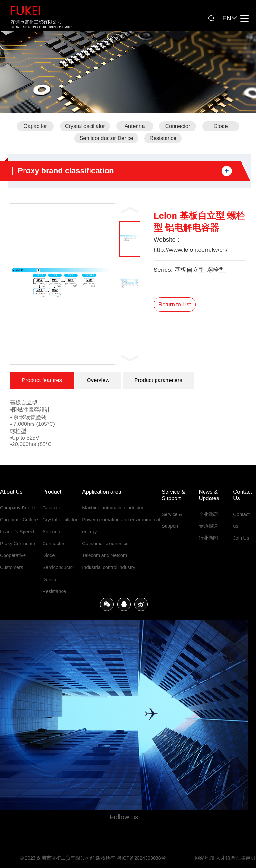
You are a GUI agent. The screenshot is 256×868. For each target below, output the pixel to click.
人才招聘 (225, 858)
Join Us (241, 538)
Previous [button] (130, 210)
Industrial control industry (109, 567)
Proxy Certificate (18, 544)
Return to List (175, 304)
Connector (178, 126)
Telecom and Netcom (104, 555)
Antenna (134, 126)
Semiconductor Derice (106, 138)
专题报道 (208, 526)
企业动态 (208, 514)
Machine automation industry (113, 508)
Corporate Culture (19, 520)
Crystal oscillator (85, 126)
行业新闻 (208, 538)
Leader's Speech (18, 532)
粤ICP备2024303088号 (141, 858)
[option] (62, 284)
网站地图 (205, 858)
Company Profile (18, 508)
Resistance (163, 138)
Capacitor (35, 126)
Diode (221, 126)
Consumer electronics (105, 544)
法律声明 (246, 858)
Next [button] (130, 358)
